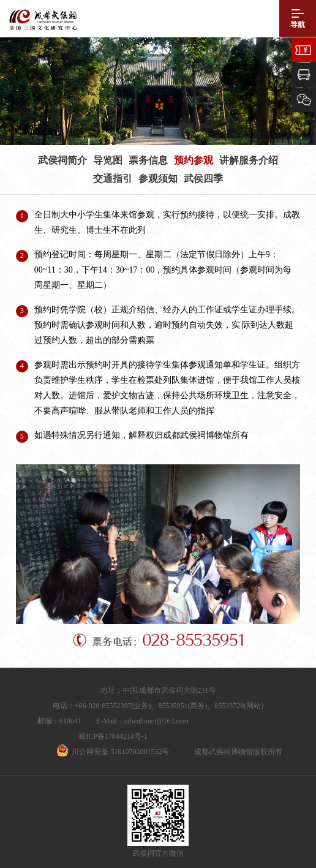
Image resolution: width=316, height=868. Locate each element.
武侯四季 (203, 179)
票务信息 (148, 160)
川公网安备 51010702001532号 (120, 752)
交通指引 (113, 179)
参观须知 (158, 179)
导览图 (108, 160)
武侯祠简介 (62, 160)
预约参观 (194, 160)
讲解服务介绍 (249, 160)
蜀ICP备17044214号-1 (113, 736)
